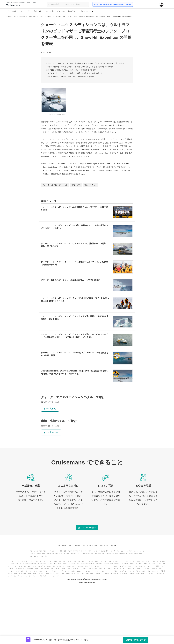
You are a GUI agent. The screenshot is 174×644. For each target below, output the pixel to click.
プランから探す (13, 11)
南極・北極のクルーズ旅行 (59, 421)
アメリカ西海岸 (138, 554)
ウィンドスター (56, 576)
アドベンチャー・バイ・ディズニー (18, 561)
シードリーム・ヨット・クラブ (142, 571)
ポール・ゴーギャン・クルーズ (117, 569)
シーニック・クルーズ (101, 571)
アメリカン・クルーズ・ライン (68, 561)
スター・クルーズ (33, 573)
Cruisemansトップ (11, 16)
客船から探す (38, 11)
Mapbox (81, 579)
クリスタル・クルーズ (128, 564)
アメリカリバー (121, 551)
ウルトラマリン (91, 185)
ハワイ (61, 554)
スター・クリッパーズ (20, 573)
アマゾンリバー (54, 551)
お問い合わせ (104, 546)
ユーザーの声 (62, 546)
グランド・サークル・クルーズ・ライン (96, 566)
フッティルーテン (149, 566)
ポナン (160, 569)
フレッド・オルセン (78, 566)
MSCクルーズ (45, 569)
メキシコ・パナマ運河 (83, 554)
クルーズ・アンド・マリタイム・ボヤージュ (108, 564)
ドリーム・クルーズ (17, 566)
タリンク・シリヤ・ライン (47, 573)
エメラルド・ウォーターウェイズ (33, 566)
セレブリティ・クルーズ (29, 564)
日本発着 (67, 554)
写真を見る (72, 11)
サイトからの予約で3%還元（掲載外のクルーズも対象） (113, 4)
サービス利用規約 (74, 546)
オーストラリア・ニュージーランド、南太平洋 (95, 551)
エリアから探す (26, 11)
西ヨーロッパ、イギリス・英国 (38, 556)
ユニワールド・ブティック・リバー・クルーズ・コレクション (137, 573)
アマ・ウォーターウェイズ (50, 561)
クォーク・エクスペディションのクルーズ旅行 (73, 397)
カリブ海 (130, 551)
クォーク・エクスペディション (55, 185)
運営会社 (114, 546)
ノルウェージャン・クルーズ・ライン (61, 569)
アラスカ (45, 551)
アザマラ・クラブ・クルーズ (150, 561)
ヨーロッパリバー (52, 554)
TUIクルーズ (98, 573)
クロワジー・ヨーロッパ (87, 564)
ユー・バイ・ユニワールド (111, 573)
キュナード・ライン (142, 564)
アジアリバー (77, 551)
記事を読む (61, 11)
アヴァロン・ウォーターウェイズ (131, 561)
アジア (70, 551)
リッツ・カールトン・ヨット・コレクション (68, 573)
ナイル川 (97, 554)
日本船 (158, 566)
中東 (92, 554)
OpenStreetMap (90, 579)
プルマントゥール (26, 571)
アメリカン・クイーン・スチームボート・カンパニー (93, 561)
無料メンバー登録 (87, 528)
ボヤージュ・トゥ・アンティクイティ (39, 576)
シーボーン (128, 571)
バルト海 (113, 551)
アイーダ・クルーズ (35, 561)
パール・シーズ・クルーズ (134, 569)
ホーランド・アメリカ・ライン (134, 566)
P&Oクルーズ (103, 569)
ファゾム (68, 566)
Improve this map (102, 579)
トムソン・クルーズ (87, 573)
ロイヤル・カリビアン (77, 571)
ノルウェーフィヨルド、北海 (110, 554)
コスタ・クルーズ (74, 564)
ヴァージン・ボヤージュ (21, 576)
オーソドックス (93, 569)
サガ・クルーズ (89, 571)
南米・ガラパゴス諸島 (126, 554)
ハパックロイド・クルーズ (116, 566)
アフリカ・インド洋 (35, 551)
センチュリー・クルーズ (61, 564)
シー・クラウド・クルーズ (116, 571)
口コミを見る (50, 11)
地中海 (73, 554)
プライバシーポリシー (90, 546)
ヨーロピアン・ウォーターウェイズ (54, 566)
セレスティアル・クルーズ (45, 564)
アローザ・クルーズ (115, 561)
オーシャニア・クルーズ (80, 569)
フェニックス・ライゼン (150, 569)
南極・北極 (76, 185)
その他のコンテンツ (86, 11)
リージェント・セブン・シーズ (60, 571)
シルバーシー (156, 571)
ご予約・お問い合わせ (136, 640)
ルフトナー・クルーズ (33, 569)
